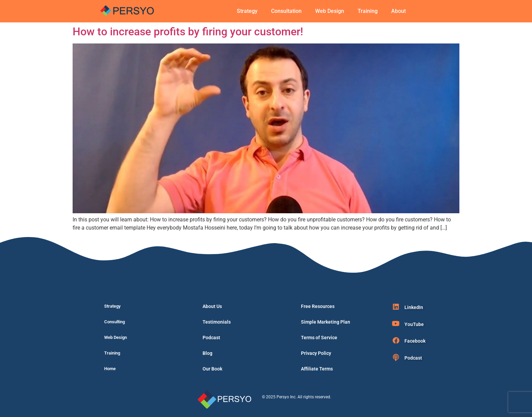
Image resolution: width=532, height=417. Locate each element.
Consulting (115, 322)
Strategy (247, 11)
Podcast (211, 338)
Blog (207, 353)
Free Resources (318, 306)
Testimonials (217, 322)
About (398, 11)
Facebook (415, 341)
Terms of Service (319, 338)
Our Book (212, 369)
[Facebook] (396, 341)
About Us (212, 306)
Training (368, 11)
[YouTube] (396, 324)
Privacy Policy (316, 353)
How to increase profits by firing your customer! (188, 32)
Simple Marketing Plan (326, 322)
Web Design (330, 11)
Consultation (286, 11)
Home (110, 369)
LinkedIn (414, 307)
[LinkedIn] (396, 307)
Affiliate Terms (317, 369)
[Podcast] (396, 358)
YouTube (414, 324)
